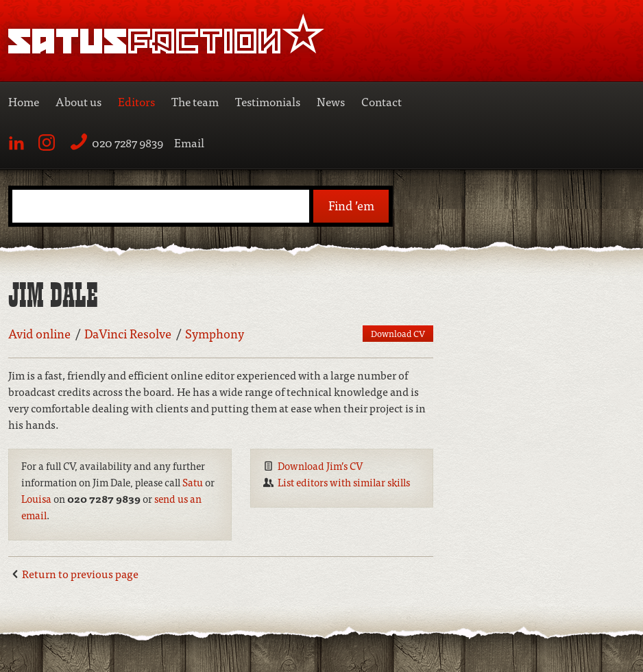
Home (24, 101)
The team (195, 101)
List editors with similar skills (344, 482)
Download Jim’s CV (320, 465)
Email (189, 142)
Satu (193, 482)
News (331, 101)
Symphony (215, 333)
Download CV (398, 333)
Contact (381, 101)
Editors (136, 101)
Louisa (36, 498)
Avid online (39, 333)
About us (78, 101)
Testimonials (268, 101)
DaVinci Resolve (128, 333)
